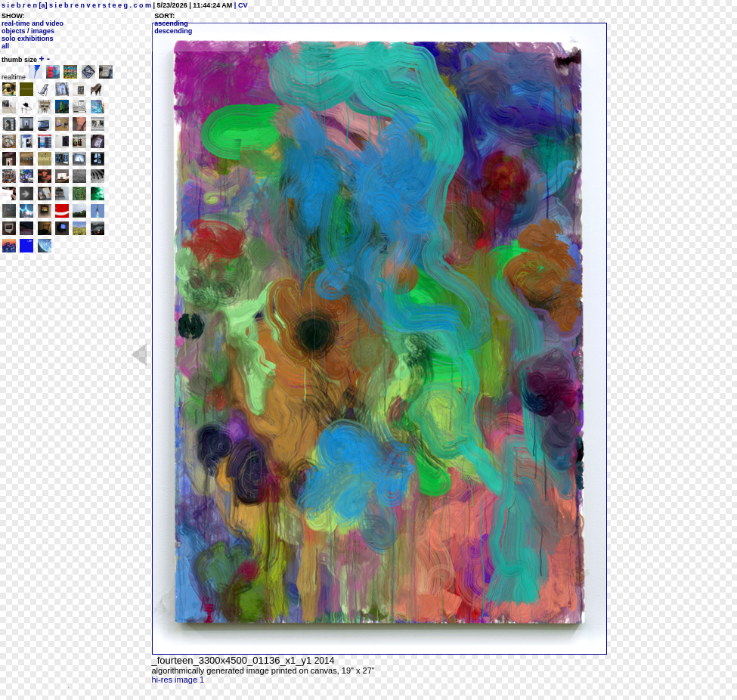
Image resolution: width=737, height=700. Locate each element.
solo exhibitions (28, 39)
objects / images (28, 31)
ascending (171, 23)
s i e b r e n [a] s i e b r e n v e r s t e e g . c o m (76, 5)
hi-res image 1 (178, 680)
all (5, 46)
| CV (240, 5)
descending (173, 31)
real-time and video (33, 23)
